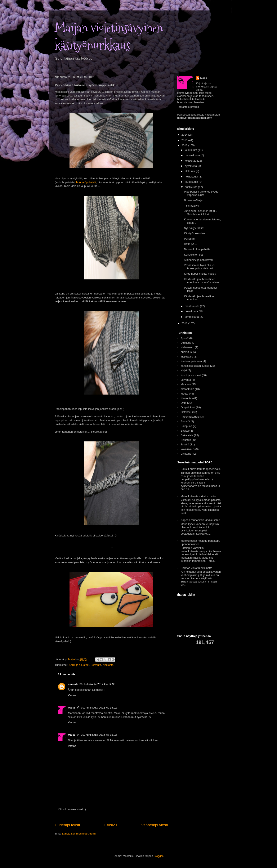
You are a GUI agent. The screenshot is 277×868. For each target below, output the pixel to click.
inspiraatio (187, 357)
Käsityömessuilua (195, 233)
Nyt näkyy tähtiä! (194, 228)
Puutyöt (185, 421)
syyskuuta (191, 166)
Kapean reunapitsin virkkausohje (200, 520)
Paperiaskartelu (190, 417)
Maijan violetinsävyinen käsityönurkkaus (109, 37)
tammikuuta (192, 317)
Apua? (185, 338)
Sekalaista (187, 435)
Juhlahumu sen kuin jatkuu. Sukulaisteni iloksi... (201, 213)
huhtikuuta (191, 187)
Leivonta (96, 665)
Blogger (158, 856)
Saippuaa (186, 426)
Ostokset (186, 412)
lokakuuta (191, 161)
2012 (185, 145)
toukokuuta (192, 182)
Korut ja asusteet (79, 665)
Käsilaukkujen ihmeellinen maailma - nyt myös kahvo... (203, 281)
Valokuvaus (188, 449)
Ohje (184, 403)
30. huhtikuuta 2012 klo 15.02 (99, 708)
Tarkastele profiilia (188, 107)
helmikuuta (192, 311)
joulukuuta (191, 150)
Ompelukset (188, 407)
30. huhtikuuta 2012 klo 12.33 (97, 684)
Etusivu (111, 825)
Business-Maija (193, 200)
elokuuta (190, 171)
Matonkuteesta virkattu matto (198, 496)
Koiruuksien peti (194, 255)
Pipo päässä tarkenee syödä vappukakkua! (201, 193)
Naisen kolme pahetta (197, 249)
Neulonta (108, 665)
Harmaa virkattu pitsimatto (196, 568)
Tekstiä (185, 444)
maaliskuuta (192, 306)
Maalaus (186, 384)
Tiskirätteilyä (192, 206)
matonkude (187, 389)
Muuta (184, 394)
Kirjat (184, 370)
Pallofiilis (189, 239)
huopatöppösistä (86, 182)
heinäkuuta (192, 177)
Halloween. (187, 347)
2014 (185, 135)
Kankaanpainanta (191, 361)
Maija (72, 708)
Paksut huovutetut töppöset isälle (201, 469)
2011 (185, 323)
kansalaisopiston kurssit (195, 366)
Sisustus (186, 440)
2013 (185, 140)
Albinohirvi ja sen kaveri (198, 260)
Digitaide (186, 343)
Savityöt (186, 431)
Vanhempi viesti (154, 825)
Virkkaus (186, 454)
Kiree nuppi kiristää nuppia (200, 274)
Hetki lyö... (190, 244)
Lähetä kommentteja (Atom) (79, 834)
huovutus (186, 352)
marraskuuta (193, 155)
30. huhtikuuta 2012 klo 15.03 (99, 735)
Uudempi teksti (67, 825)
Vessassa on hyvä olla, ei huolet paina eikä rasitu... (201, 267)
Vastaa (72, 695)
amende (73, 684)
